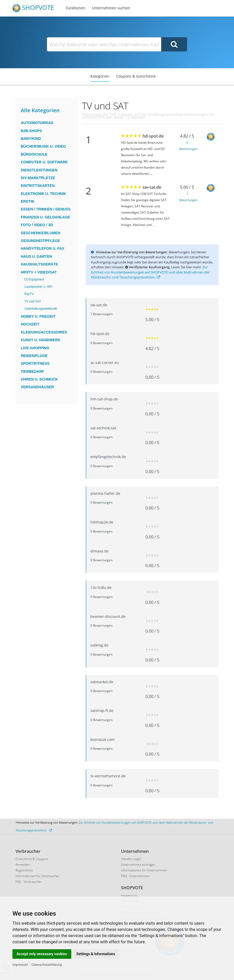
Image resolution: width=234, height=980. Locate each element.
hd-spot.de (153, 136)
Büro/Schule (34, 154)
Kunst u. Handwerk (41, 340)
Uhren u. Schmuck (39, 379)
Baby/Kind (31, 139)
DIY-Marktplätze (38, 178)
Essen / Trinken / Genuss (46, 209)
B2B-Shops (31, 131)
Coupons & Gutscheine (136, 76)
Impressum (20, 965)
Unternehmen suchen (111, 8)
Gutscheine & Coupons (32, 859)
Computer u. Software (44, 162)
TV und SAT (33, 301)
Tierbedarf (32, 371)
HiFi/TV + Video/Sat (39, 272)
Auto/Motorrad (37, 123)
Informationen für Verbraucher (37, 876)
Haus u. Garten (36, 256)
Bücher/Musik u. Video (43, 146)
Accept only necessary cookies (42, 954)
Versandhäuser (37, 387)
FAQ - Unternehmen (135, 876)
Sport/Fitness (35, 363)
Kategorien (100, 76)
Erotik (28, 201)
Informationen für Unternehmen (144, 870)
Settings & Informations (96, 954)
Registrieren (24, 870)
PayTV (29, 294)
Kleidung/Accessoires (44, 332)
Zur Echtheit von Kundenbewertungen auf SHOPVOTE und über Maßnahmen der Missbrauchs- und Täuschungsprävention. (150, 272)
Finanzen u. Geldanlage (45, 217)
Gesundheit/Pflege (40, 241)
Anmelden (23, 865)
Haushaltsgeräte (39, 264)
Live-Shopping (35, 348)
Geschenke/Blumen (40, 233)
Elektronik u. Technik (43, 194)
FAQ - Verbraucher (29, 882)
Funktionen (76, 8)
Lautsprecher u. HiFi (38, 287)
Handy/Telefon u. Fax (42, 248)
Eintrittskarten (38, 186)
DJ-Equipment (34, 279)
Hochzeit (30, 324)
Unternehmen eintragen (138, 865)
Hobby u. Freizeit (38, 316)
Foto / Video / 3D (37, 225)
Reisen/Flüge (34, 356)
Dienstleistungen (39, 170)
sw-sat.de (152, 187)
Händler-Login (131, 859)
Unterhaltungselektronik (41, 309)
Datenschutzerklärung (47, 965)
